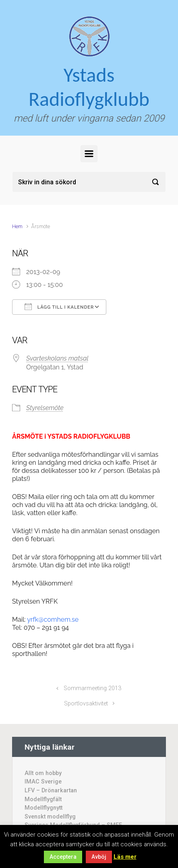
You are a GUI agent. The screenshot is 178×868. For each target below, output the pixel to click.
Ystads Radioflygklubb (89, 87)
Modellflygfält (43, 799)
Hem (17, 226)
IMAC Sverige (43, 782)
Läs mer (125, 857)
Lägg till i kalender (59, 307)
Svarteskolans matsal (57, 358)
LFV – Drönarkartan (51, 791)
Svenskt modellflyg (50, 817)
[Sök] (89, 182)
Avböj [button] (99, 857)
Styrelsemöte (45, 408)
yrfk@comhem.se (53, 620)
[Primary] (89, 154)
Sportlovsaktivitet (86, 704)
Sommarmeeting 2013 (92, 688)
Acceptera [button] (63, 857)
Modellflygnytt (43, 808)
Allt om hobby (43, 773)
